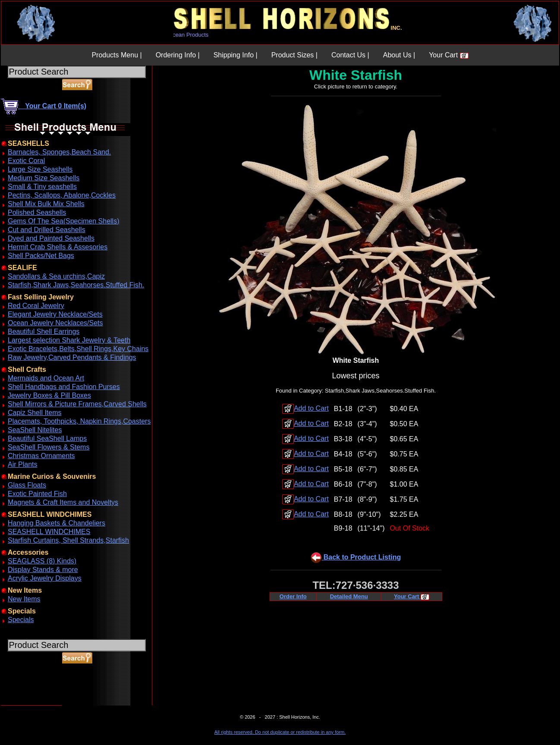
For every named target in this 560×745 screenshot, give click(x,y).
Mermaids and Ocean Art (46, 378)
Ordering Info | (178, 55)
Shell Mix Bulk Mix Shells (46, 204)
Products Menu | (116, 55)
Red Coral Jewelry (36, 306)
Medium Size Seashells (44, 178)
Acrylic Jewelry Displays (45, 578)
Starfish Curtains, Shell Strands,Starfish (68, 540)
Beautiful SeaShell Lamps (47, 439)
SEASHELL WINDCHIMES (49, 532)
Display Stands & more (43, 570)
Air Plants (22, 464)
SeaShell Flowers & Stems (49, 447)
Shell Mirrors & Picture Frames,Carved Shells (77, 404)
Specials (21, 620)
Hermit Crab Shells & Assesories (58, 247)
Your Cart (448, 55)
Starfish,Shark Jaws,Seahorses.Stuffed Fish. (76, 285)
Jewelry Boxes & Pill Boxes (49, 395)
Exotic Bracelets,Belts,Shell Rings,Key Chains (78, 349)
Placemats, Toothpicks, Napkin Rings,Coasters (79, 421)
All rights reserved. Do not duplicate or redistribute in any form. (280, 732)
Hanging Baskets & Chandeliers (57, 523)
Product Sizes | (294, 55)
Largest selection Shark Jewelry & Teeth (69, 340)
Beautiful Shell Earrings (44, 332)
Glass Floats (27, 485)
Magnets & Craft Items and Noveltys (63, 502)
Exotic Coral (26, 161)
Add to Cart (305, 408)
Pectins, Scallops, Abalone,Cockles (62, 195)
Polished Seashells (37, 212)
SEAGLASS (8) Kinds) (42, 561)
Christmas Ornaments (41, 456)
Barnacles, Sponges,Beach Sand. (59, 152)
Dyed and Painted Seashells (51, 238)
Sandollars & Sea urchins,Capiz (56, 276)
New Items (24, 599)
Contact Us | (350, 55)
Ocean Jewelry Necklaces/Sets (55, 323)
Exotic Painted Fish (37, 494)
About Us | (399, 55)
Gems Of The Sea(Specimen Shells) (63, 221)
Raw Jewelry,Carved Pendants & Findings (72, 357)
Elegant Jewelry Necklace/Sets (55, 314)
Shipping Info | (236, 55)
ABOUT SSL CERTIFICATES (23, 704)
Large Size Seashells (40, 169)
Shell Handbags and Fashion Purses (64, 387)
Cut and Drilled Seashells (47, 230)
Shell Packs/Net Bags (41, 256)
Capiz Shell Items (35, 413)
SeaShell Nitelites (35, 430)
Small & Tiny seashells (42, 187)
